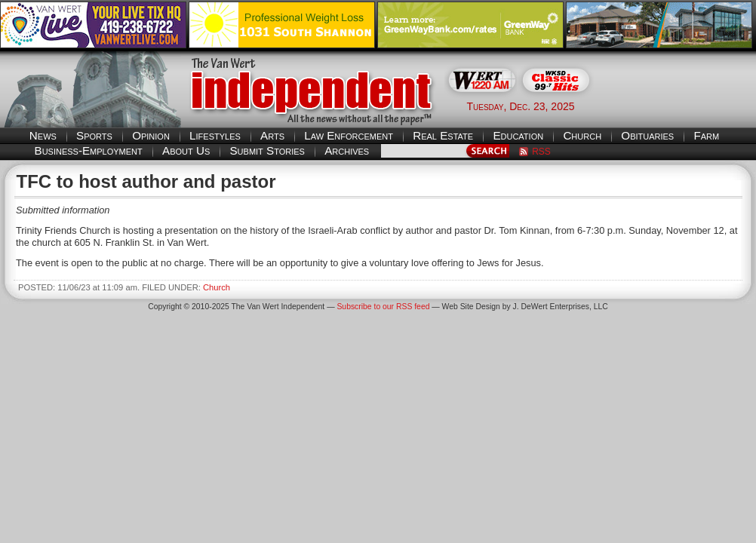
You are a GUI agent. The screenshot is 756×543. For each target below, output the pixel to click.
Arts (272, 135)
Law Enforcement (349, 135)
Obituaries (647, 135)
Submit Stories (267, 150)
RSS (541, 152)
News (43, 135)
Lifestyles (215, 135)
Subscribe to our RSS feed (383, 307)
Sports (94, 135)
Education (518, 135)
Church (582, 135)
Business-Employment (89, 150)
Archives (347, 150)
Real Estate (443, 135)
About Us (186, 150)
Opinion (151, 135)
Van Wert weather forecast (681, 106)
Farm (706, 135)
